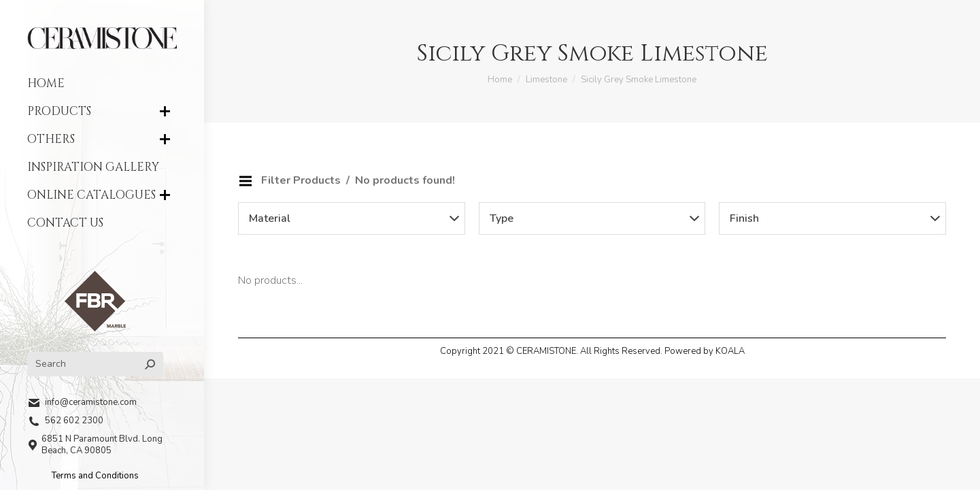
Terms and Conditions (95, 476)
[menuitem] (102, 83)
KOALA (730, 351)
